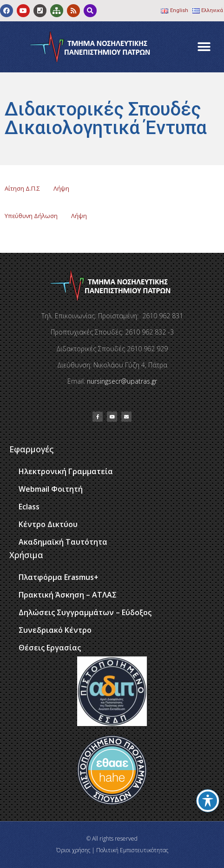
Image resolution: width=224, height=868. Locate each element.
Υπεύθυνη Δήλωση (31, 216)
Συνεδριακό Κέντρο (55, 630)
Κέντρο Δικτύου (48, 524)
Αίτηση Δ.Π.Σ (22, 188)
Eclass (29, 507)
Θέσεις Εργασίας (50, 648)
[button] (204, 47)
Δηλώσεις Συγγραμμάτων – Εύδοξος (85, 612)
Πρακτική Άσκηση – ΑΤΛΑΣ (68, 595)
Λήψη (61, 188)
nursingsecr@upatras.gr (122, 381)
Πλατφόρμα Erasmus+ (59, 577)
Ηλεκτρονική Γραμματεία (66, 471)
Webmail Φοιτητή (51, 489)
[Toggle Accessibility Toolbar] (208, 801)
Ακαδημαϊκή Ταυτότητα (63, 542)
